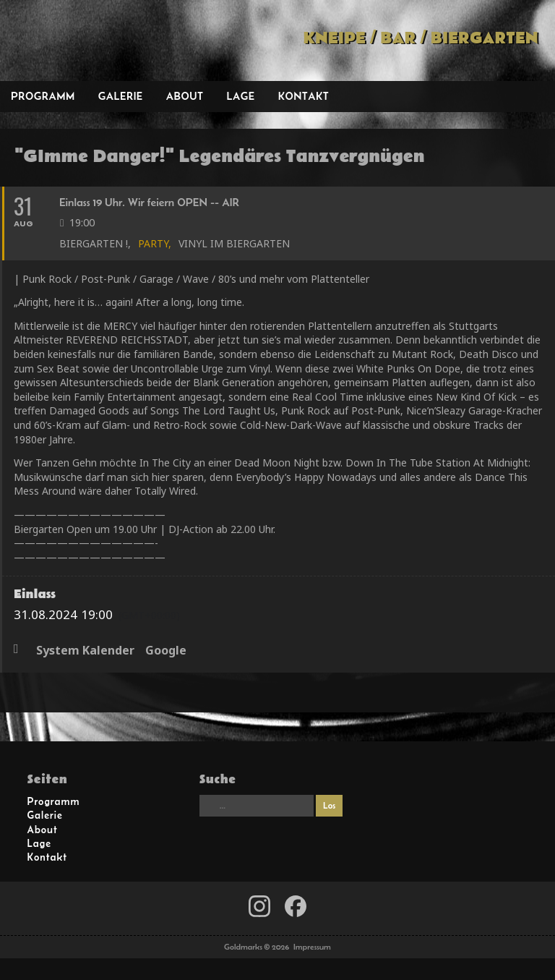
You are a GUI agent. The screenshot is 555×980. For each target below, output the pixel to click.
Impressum (312, 947)
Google (166, 651)
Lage (240, 96)
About (185, 96)
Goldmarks (102, 41)
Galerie (121, 96)
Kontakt (304, 96)
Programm (43, 96)
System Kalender (85, 651)
